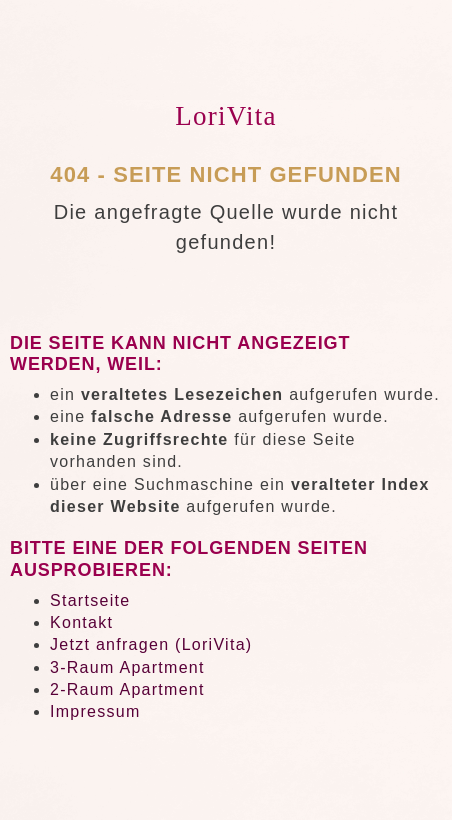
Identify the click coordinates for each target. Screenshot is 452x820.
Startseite (90, 600)
